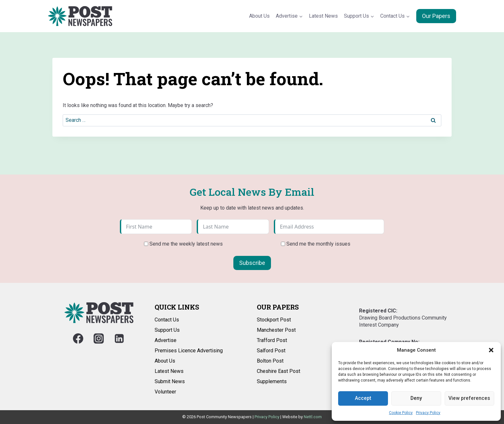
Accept (363, 398)
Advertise (166, 340)
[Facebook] (78, 338)
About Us (259, 16)
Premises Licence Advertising (189, 351)
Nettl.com (313, 417)
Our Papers (436, 16)
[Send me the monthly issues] (283, 244)
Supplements (272, 381)
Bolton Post (270, 361)
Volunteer (165, 392)
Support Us (167, 330)
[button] (491, 350)
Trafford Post (272, 340)
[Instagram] (99, 338)
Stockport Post (274, 320)
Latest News (323, 16)
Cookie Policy (401, 413)
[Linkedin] (119, 338)
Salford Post (271, 351)
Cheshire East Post (279, 371)
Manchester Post (276, 330)
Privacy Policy (428, 413)
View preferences (469, 398)
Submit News (170, 381)
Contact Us (167, 320)
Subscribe (252, 263)
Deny (416, 398)
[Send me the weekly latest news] (146, 244)
